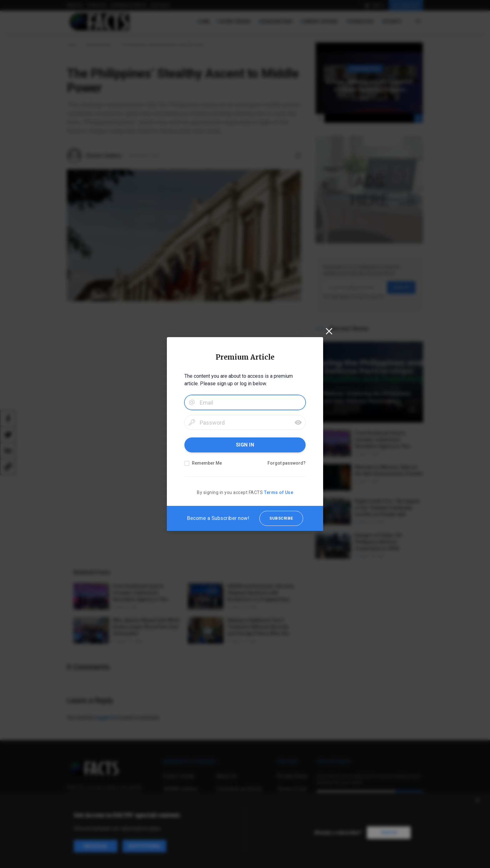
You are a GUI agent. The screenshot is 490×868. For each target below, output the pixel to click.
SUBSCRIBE (281, 518)
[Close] (329, 331)
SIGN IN (245, 445)
